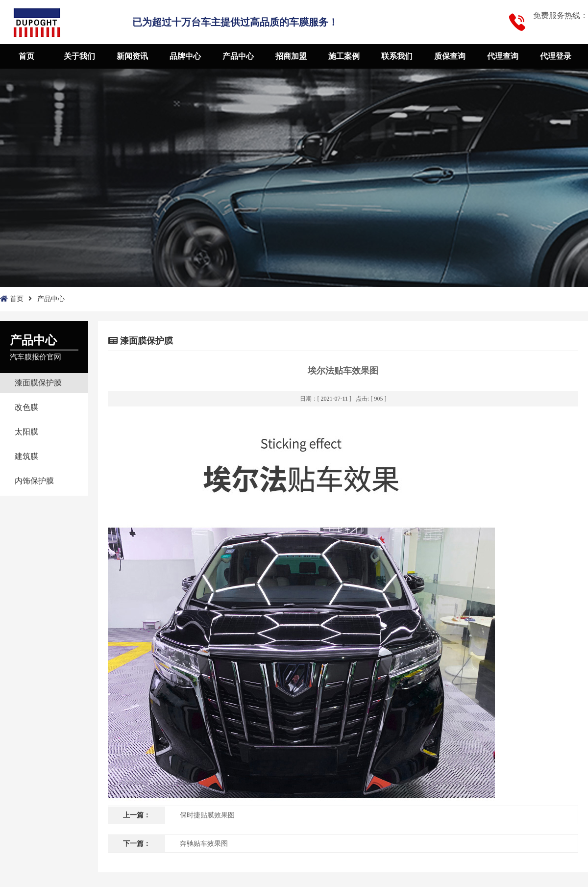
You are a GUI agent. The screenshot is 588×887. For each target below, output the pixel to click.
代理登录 (556, 56)
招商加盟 (291, 56)
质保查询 (450, 56)
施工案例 (344, 56)
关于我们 (79, 56)
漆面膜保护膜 (38, 383)
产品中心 (238, 56)
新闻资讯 (132, 56)
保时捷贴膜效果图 (207, 815)
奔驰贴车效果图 (204, 844)
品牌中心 (185, 56)
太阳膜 (26, 432)
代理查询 (503, 56)
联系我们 (397, 56)
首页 (26, 56)
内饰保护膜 (34, 481)
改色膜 (26, 407)
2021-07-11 (335, 399)
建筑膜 (26, 456)
